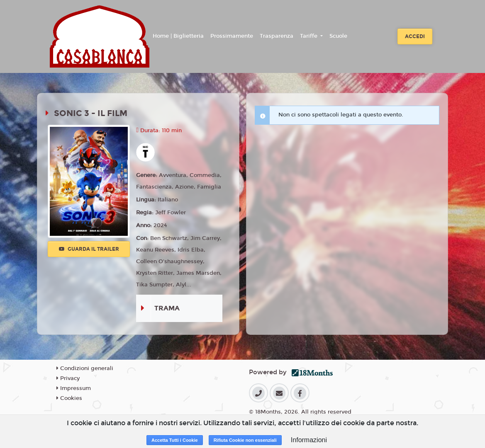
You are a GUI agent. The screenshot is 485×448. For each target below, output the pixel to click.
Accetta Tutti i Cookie (175, 440)
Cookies (69, 398)
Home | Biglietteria (178, 36)
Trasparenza (277, 36)
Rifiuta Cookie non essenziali (245, 440)
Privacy (68, 378)
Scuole (338, 36)
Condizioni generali (85, 368)
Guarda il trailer (89, 249)
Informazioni (309, 440)
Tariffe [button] (310, 36)
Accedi (415, 36)
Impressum (74, 388)
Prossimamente (232, 36)
